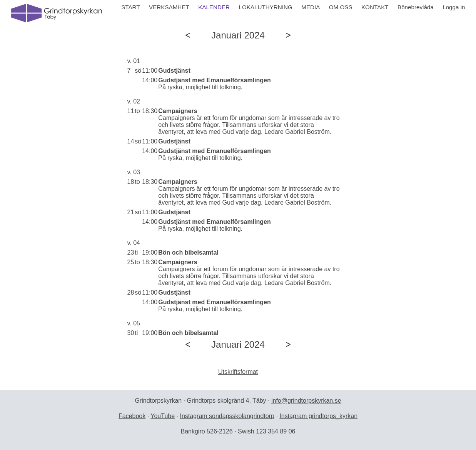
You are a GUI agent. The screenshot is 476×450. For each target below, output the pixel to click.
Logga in (454, 7)
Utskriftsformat (238, 372)
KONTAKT (375, 7)
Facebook (132, 416)
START (130, 7)
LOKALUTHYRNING (265, 7)
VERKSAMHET (169, 7)
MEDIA (311, 7)
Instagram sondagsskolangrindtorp (227, 416)
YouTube (163, 416)
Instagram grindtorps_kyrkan (318, 416)
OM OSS (341, 7)
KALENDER (214, 7)
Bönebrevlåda (416, 7)
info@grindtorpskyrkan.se (306, 401)
